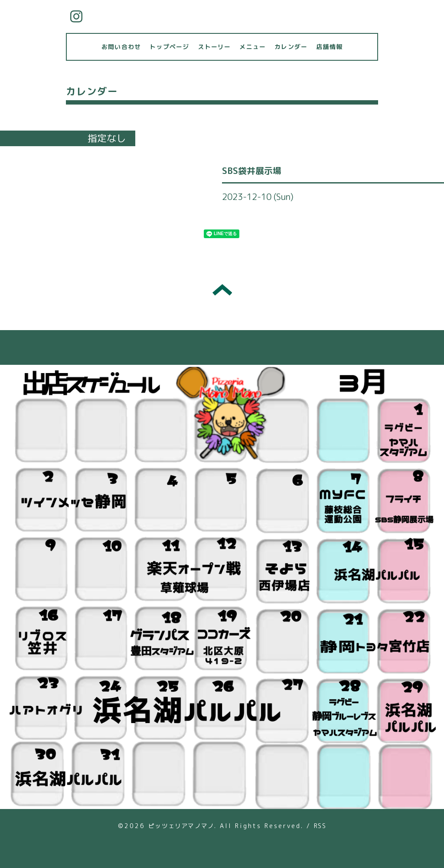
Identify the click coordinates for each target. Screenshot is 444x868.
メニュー (253, 47)
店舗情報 (329, 47)
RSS (320, 826)
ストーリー (214, 47)
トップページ (169, 47)
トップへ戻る (222, 290)
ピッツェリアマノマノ (181, 826)
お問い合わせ (121, 47)
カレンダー (291, 47)
